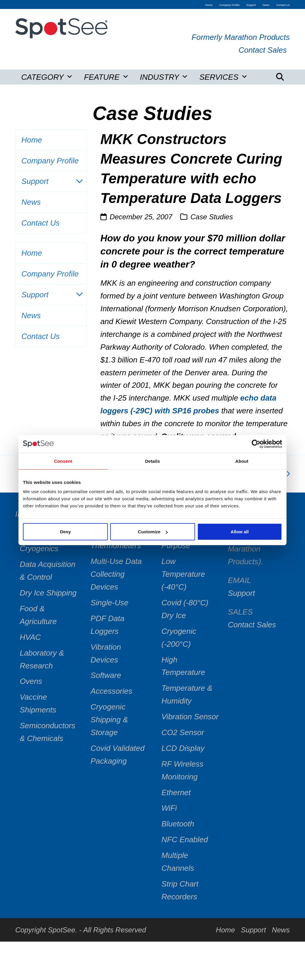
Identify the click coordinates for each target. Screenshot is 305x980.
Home (32, 140)
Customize (153, 532)
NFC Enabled (185, 840)
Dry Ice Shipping (48, 593)
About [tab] (242, 461)
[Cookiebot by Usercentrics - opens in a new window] (256, 444)
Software (106, 675)
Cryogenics (39, 548)
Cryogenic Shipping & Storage (109, 720)
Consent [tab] (63, 461)
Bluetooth (178, 824)
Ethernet (176, 793)
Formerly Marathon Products (241, 37)
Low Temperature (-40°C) (183, 574)
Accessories (111, 691)
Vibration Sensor (190, 717)
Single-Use (109, 603)
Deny (65, 532)
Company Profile (50, 161)
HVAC (30, 637)
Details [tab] (152, 461)
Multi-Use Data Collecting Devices (116, 574)
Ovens (31, 681)
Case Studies (212, 217)
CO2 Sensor (183, 732)
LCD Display (183, 748)
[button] (280, 77)
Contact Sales (263, 50)
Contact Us (41, 223)
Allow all (240, 532)
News (31, 202)
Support (51, 181)
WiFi (169, 808)
